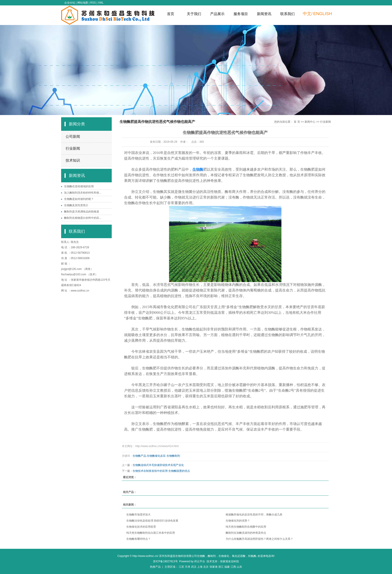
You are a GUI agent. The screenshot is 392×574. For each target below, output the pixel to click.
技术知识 (73, 160)
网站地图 (83, 3)
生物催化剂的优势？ (238, 521)
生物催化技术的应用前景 (141, 527)
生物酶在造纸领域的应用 (79, 186)
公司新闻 (73, 137)
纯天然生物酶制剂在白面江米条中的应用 (151, 533)
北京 (206, 567)
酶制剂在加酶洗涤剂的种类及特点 (246, 533)
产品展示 (217, 14)
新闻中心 (310, 122)
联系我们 (287, 14)
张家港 (214, 567)
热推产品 (155, 567)
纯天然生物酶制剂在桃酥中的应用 (246, 527)
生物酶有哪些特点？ (138, 539)
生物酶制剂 (173, 456)
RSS (93, 3)
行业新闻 (73, 148)
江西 (233, 567)
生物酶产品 (139, 456)
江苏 (181, 567)
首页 (171, 14)
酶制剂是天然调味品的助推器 (82, 212)
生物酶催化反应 (156, 456)
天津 (187, 567)
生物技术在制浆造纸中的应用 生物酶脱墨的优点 (161, 471)
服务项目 (241, 14)
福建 (227, 567)
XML (101, 3)
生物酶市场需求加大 (138, 515)
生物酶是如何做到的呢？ (79, 199)
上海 (200, 567)
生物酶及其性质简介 (76, 205)
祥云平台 (200, 561)
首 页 (297, 122)
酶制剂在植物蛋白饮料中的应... (83, 218)
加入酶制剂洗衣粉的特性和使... (83, 193)
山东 (239, 567)
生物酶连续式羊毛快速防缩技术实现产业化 (158, 465)
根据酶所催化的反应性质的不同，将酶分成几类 (254, 515)
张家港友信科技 (229, 561)
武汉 (194, 567)
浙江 (221, 567)
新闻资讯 (264, 14)
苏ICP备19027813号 (165, 561)
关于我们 (194, 14)
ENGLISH (323, 14)
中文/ (308, 14)
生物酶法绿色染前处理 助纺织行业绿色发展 (152, 521)
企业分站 (70, 3)
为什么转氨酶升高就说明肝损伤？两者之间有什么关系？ (259, 539)
